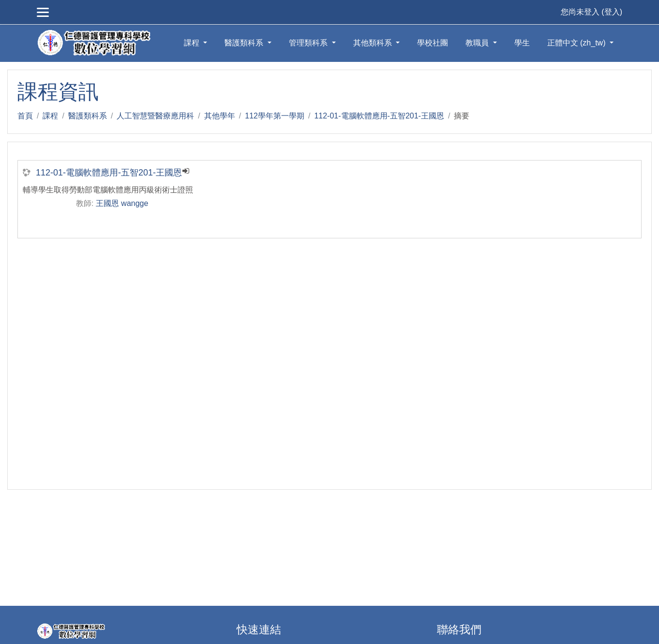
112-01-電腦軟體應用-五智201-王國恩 (379, 116)
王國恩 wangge (122, 203)
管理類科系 (309, 43)
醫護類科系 (245, 43)
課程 (193, 43)
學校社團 (433, 43)
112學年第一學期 (275, 116)
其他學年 (220, 116)
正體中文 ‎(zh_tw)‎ (577, 43)
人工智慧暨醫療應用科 (155, 116)
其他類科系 (374, 43)
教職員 (478, 43)
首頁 (25, 116)
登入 (612, 12)
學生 (522, 43)
